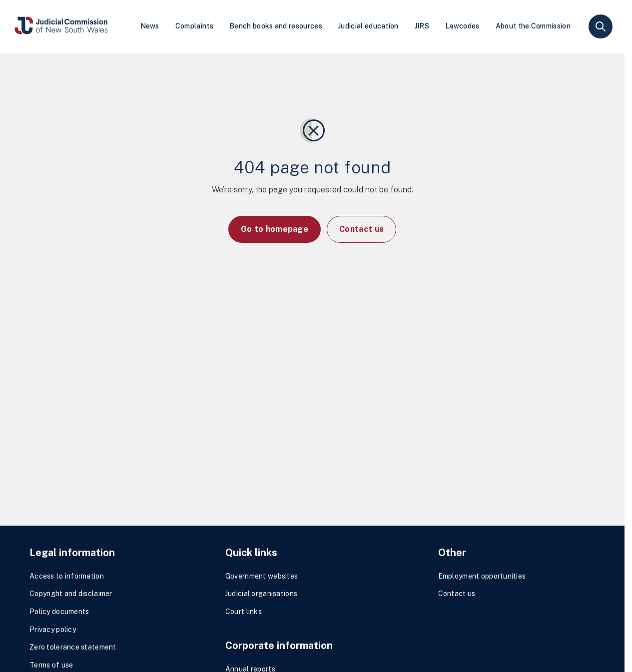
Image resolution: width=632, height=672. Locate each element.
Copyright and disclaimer (71, 594)
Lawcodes (462, 26)
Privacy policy (53, 630)
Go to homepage (275, 229)
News (150, 26)
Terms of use (51, 665)
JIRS (422, 26)
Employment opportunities (482, 576)
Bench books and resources (276, 26)
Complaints (194, 26)
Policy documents (59, 612)
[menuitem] (150, 27)
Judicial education (368, 26)
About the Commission (533, 26)
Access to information (67, 576)
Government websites (262, 576)
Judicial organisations (261, 594)
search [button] (601, 26)
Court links (244, 612)
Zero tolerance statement (73, 647)
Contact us (361, 229)
